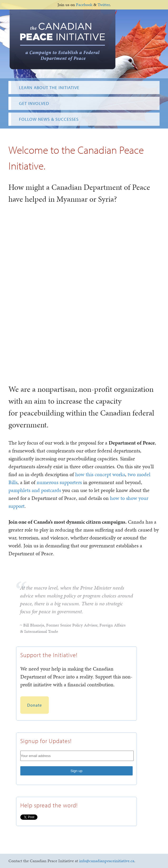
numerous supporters (59, 482)
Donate (35, 705)
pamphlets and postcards (35, 490)
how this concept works (100, 474)
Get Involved (34, 103)
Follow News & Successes (49, 119)
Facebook (84, 5)
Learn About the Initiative (49, 87)
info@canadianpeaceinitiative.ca (107, 861)
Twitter (104, 5)
